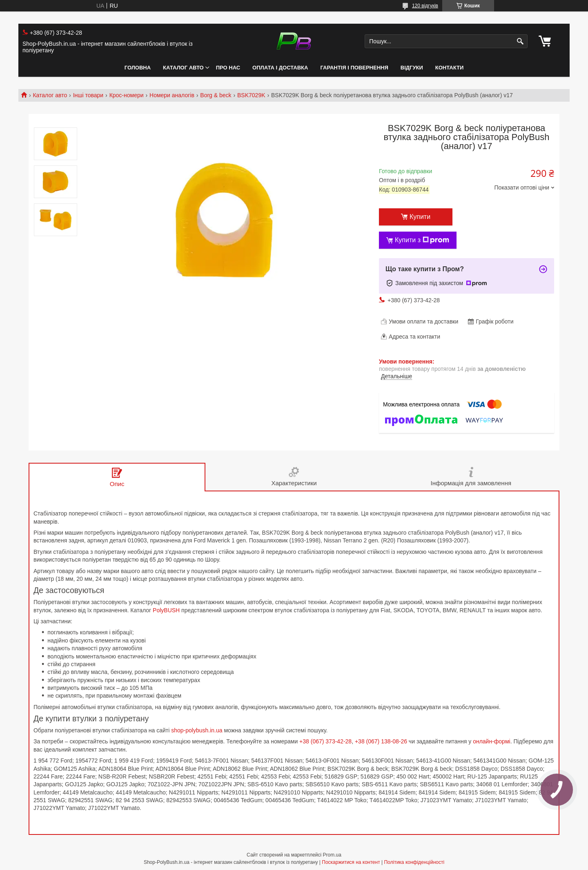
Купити (420, 217)
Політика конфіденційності (414, 862)
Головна (138, 68)
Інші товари (88, 95)
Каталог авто (183, 68)
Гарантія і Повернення (354, 68)
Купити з (422, 240)
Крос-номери (127, 95)
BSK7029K (251, 95)
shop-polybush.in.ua (197, 730)
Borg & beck (216, 95)
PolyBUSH (166, 610)
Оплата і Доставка (280, 68)
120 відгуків (425, 6)
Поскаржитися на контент (351, 862)
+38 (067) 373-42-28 (325, 741)
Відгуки (412, 68)
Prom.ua (332, 855)
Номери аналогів (172, 95)
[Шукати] (520, 41)
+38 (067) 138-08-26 (381, 741)
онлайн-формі (492, 741)
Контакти (450, 68)
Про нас (228, 68)
